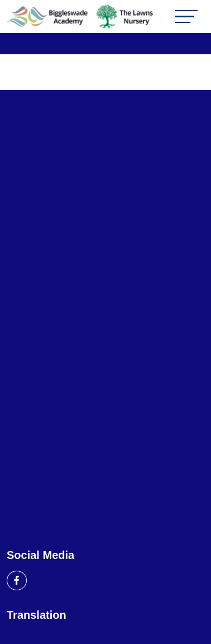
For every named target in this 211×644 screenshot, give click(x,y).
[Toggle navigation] (186, 17)
